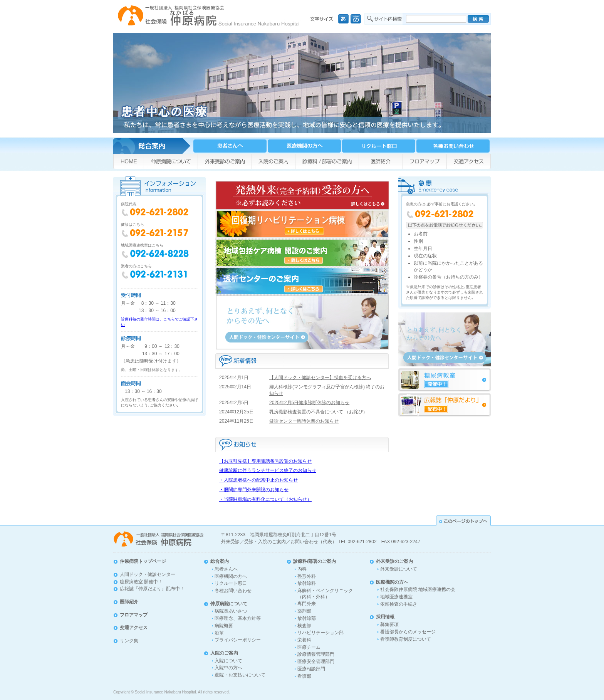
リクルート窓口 (231, 583)
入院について (228, 661)
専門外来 (307, 604)
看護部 (304, 676)
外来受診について (399, 569)
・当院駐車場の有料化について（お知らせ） (265, 499)
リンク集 (129, 641)
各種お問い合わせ (233, 591)
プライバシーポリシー (238, 640)
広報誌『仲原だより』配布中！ (152, 589)
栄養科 (304, 640)
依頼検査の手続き (399, 604)
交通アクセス (134, 628)
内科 (302, 569)
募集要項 (389, 624)
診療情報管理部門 (316, 654)
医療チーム (309, 647)
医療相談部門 (311, 669)
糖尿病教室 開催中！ (141, 582)
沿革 (219, 633)
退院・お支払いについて (240, 675)
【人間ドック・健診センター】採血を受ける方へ (320, 378)
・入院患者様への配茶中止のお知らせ (258, 480)
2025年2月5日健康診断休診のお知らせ (309, 403)
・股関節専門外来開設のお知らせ (254, 490)
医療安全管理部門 (316, 661)
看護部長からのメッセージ (408, 632)
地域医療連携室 (396, 597)
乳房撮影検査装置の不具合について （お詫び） (318, 412)
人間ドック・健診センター (148, 574)
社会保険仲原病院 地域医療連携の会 (418, 589)
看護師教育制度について (406, 639)
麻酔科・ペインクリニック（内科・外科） (325, 594)
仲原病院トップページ (143, 561)
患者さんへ (226, 569)
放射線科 (307, 583)
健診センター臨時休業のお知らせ (304, 421)
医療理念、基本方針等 (238, 618)
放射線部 (307, 618)
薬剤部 (304, 611)
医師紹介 (129, 602)
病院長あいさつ (231, 611)
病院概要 (224, 626)
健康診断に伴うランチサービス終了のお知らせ (268, 470)
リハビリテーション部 (320, 633)
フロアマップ (134, 615)
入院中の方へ (228, 668)
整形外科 (307, 576)
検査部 (304, 626)
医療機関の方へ (231, 576)
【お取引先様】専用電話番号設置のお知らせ (265, 461)
